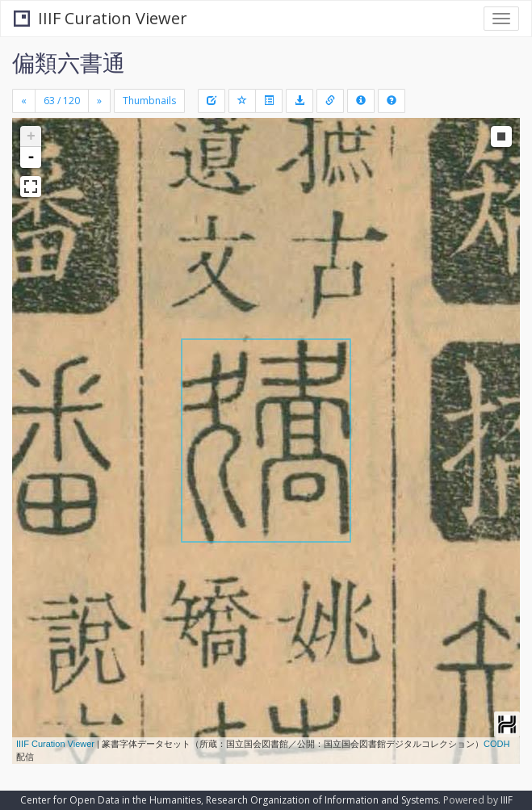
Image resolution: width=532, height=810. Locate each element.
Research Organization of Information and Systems (322, 800)
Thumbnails (149, 101)
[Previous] (24, 101)
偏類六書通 (69, 62)
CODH (496, 744)
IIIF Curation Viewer (101, 18)
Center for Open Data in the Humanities (111, 800)
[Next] (99, 101)
